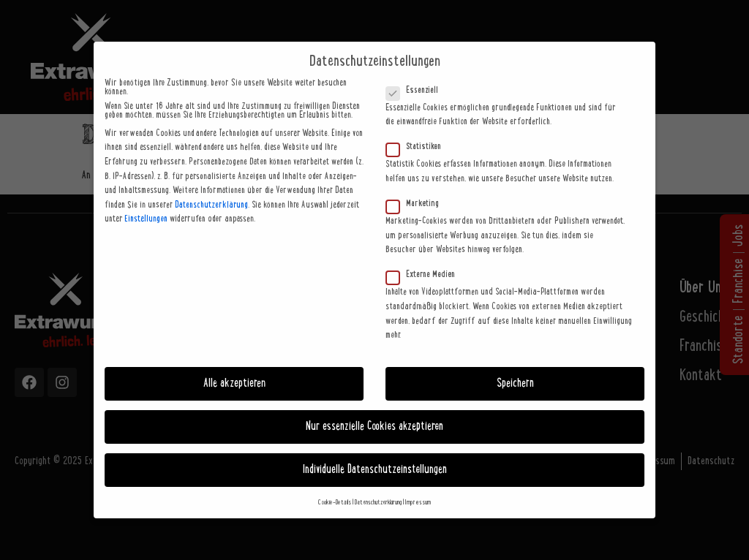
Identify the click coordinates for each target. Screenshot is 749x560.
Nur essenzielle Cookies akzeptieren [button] (374, 427)
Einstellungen (146, 219)
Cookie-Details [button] (335, 503)
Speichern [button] (515, 383)
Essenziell (417, 91)
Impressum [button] (418, 503)
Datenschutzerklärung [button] (378, 503)
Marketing (417, 204)
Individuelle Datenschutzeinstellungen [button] (375, 470)
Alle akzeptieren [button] (234, 383)
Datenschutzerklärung (211, 205)
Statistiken (418, 147)
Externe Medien (425, 275)
